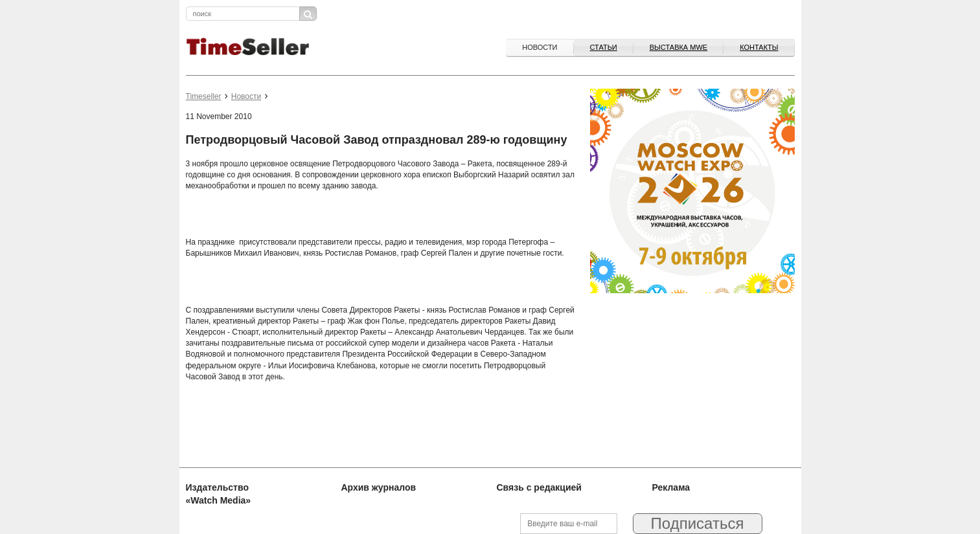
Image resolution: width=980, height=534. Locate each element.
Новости (540, 47)
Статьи (604, 47)
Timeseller (204, 96)
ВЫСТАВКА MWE (678, 47)
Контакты (759, 47)
